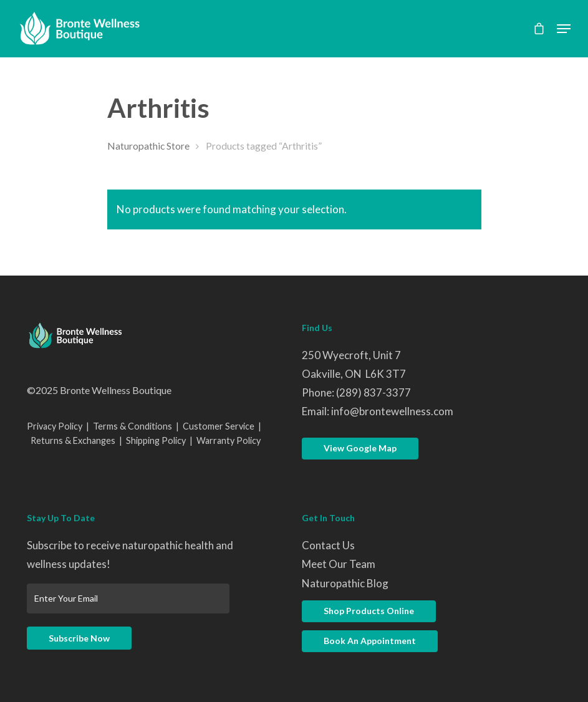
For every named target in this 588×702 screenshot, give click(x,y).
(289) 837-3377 (374, 392)
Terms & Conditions (133, 426)
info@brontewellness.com (392, 411)
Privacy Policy (55, 426)
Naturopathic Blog (345, 583)
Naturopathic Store (148, 146)
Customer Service (219, 426)
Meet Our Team (339, 564)
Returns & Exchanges (73, 440)
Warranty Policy (229, 440)
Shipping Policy (156, 440)
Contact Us (328, 545)
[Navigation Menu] (564, 29)
